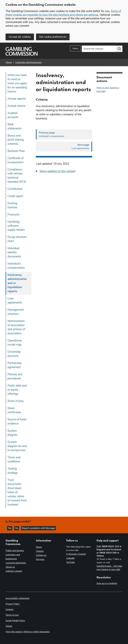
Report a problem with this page (41, 528)
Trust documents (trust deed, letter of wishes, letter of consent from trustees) (17, 493)
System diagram (13, 433)
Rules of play (16, 401)
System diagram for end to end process (17, 447)
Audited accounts (13, 116)
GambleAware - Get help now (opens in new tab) (109, 568)
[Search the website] (119, 49)
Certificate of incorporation (16, 161)
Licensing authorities (16, 563)
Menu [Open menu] (75, 49)
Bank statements (15, 127)
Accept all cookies (20, 37)
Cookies (10, 609)
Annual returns (17, 106)
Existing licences (12, 206)
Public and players (15, 551)
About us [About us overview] (10, 567)
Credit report (15, 197)
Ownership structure (14, 354)
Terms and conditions (14, 460)
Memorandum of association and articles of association (16, 328)
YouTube (70, 562)
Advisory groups (14, 571)
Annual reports (17, 99)
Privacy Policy (13, 604)
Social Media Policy (15, 621)
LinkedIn (70, 558)
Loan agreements (15, 301)
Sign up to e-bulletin (107, 584)
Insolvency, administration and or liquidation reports (17, 284)
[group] (64, 172)
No (19, 528)
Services (40, 559)
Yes (11, 528)
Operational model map (15, 343)
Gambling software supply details (16, 226)
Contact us (41, 555)
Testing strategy (13, 471)
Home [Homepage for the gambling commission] (9, 63)
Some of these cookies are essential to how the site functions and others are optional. (63, 13)
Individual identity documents (14, 253)
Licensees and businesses (29, 63)
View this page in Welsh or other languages (28, 632)
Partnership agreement (15, 366)
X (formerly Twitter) (76, 554)
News (39, 547)
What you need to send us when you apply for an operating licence (17, 84)
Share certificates (14, 411)
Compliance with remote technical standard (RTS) (17, 176)
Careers (40, 551)
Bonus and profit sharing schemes (16, 140)
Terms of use (12, 615)
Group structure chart (17, 240)
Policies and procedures (15, 377)
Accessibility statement (17, 598)
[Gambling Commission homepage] (22, 56)
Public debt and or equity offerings (17, 390)
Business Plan (16, 151)
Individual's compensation (16, 266)
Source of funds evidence (17, 422)
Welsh (9, 626)
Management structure (16, 312)
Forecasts (14, 215)
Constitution (15, 189)
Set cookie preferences (53, 37)
